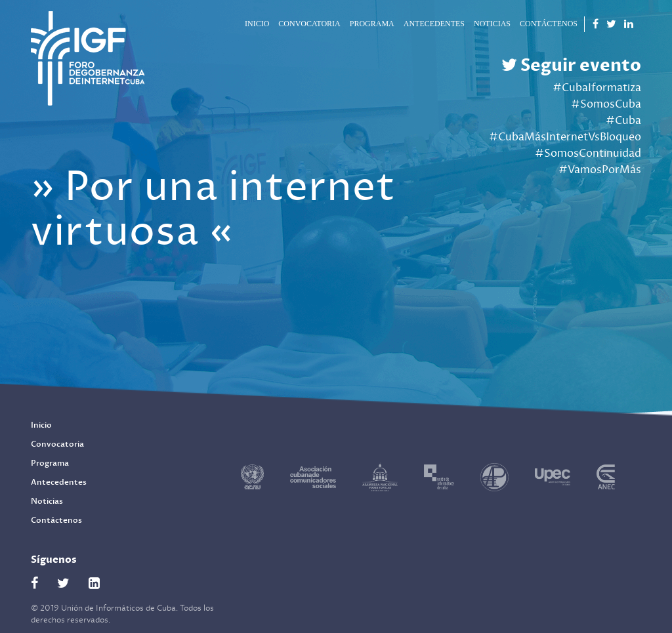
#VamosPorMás (600, 170)
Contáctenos (549, 24)
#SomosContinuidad (588, 153)
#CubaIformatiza (597, 88)
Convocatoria (309, 24)
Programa (372, 24)
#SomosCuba (606, 104)
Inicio (257, 24)
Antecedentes (434, 24)
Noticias (492, 24)
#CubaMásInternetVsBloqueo (565, 137)
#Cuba (623, 121)
